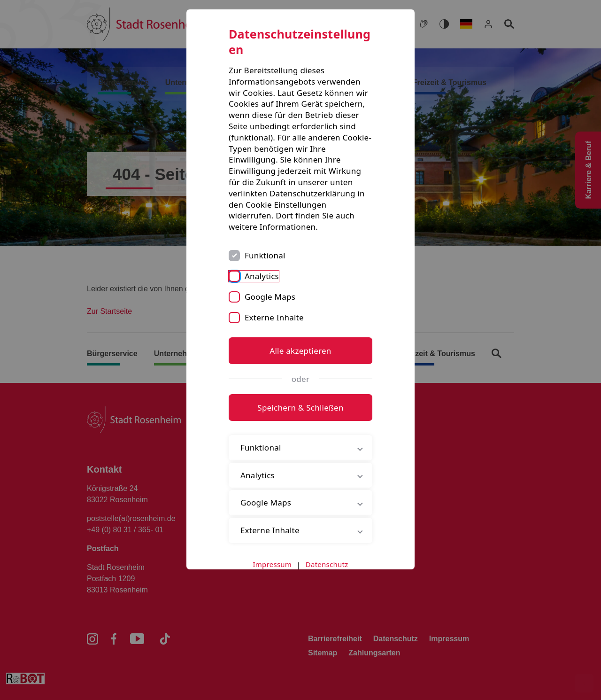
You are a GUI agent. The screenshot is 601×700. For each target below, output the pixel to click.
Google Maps (270, 297)
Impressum (273, 564)
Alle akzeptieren (300, 351)
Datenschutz (327, 564)
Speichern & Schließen (300, 408)
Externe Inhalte (274, 317)
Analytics (262, 276)
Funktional (265, 255)
